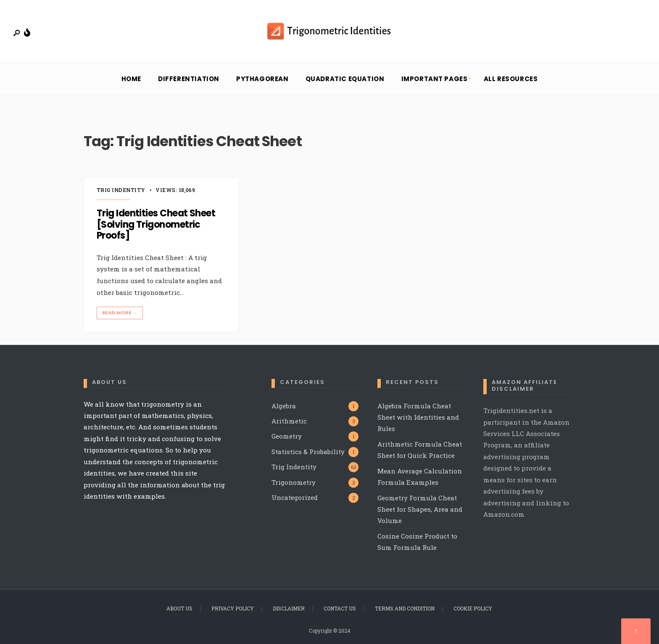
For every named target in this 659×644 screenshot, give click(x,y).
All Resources (511, 79)
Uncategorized (295, 497)
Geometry (287, 436)
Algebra (284, 406)
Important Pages (435, 79)
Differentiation (189, 79)
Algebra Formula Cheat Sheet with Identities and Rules (418, 417)
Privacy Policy (233, 608)
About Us (179, 608)
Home (131, 79)
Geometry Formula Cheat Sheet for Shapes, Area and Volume (420, 509)
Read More (121, 313)
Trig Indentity (121, 190)
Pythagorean (262, 79)
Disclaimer (289, 608)
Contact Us (340, 608)
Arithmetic (289, 421)
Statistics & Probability (308, 452)
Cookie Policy (473, 608)
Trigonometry (294, 482)
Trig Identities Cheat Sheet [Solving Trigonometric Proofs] (156, 225)
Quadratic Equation (345, 79)
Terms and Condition (405, 608)
